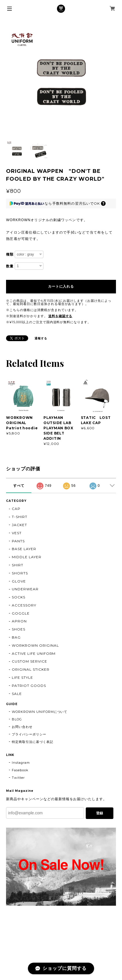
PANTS (18, 541)
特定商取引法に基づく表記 (33, 742)
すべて (19, 486)
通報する (41, 338)
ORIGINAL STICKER (30, 669)
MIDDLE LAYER (27, 557)
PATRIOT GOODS (29, 686)
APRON (19, 621)
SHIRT (18, 565)
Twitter (18, 778)
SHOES (19, 629)
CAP (16, 509)
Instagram (21, 763)
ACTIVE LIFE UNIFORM (34, 653)
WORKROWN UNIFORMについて (40, 712)
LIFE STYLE (22, 677)
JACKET (19, 525)
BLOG (17, 719)
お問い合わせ (22, 727)
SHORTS (20, 573)
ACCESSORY (24, 605)
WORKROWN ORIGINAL (35, 645)
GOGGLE (21, 613)
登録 (100, 813)
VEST (17, 533)
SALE (17, 694)
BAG (16, 637)
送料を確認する (60, 316)
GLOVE (19, 581)
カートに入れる (61, 286)
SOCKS (19, 597)
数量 (10, 266)
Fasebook (20, 770)
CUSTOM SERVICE (29, 661)
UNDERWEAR (25, 589)
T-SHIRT (20, 517)
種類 (10, 254)
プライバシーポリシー (29, 734)
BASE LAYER (24, 549)
